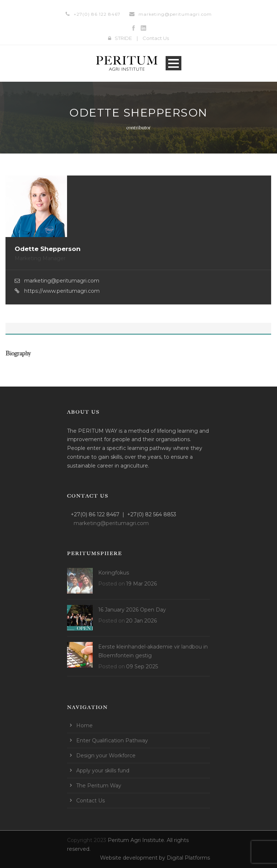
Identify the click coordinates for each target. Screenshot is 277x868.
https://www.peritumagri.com (62, 291)
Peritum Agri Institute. (137, 840)
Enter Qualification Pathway (112, 740)
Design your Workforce (106, 756)
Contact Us (156, 38)
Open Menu (173, 63)
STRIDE (123, 38)
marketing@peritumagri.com (175, 14)
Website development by (133, 858)
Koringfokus (114, 573)
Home (84, 725)
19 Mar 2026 (141, 584)
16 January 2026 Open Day (132, 610)
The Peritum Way (99, 786)
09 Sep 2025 (142, 666)
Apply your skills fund (103, 771)
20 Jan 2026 (141, 621)
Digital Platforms (188, 858)
